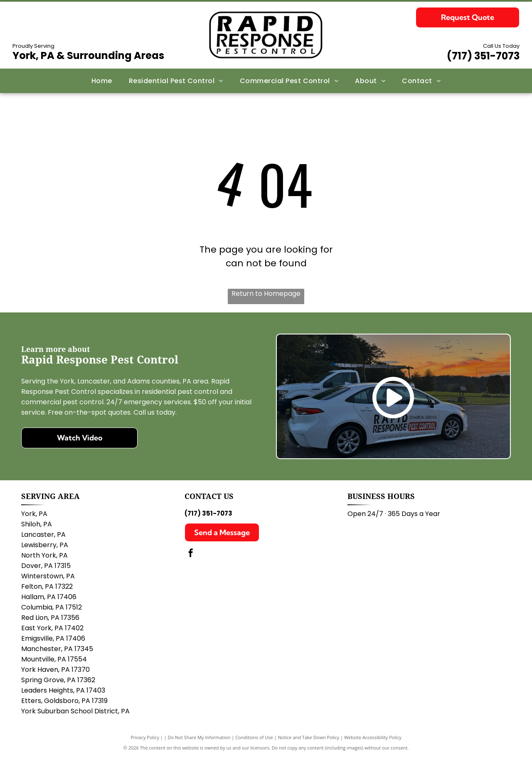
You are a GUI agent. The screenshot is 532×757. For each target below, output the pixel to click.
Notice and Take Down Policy (309, 737)
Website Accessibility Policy (373, 737)
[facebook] (191, 554)
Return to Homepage (266, 294)
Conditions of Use (254, 737)
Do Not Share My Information (199, 737)
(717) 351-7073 (483, 56)
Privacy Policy (145, 737)
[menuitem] (102, 81)
